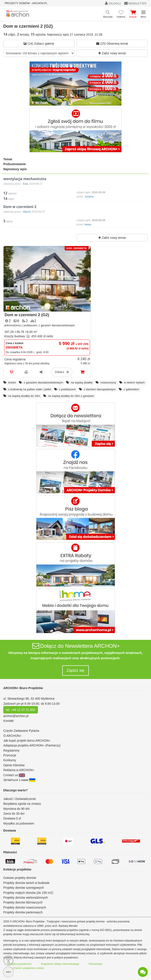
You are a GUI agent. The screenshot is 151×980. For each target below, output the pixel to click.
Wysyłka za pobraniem (19, 823)
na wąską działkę (82, 382)
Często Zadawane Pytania (21, 731)
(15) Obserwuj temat (112, 44)
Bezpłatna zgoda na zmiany (22, 804)
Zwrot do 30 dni (14, 814)
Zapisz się (75, 670)
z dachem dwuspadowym (100, 389)
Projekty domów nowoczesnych (25, 907)
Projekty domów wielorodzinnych (26, 898)
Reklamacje (96, 964)
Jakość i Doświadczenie (20, 799)
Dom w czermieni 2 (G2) (27, 315)
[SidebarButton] (8, 972)
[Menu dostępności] (8, 961)
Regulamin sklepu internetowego (60, 964)
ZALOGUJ (113, 3)
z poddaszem (67, 389)
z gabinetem (131, 389)
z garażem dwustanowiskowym (43, 382)
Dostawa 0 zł (12, 818)
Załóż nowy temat (112, 53)
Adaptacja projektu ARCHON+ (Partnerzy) (32, 745)
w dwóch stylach (134, 382)
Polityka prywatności (20, 964)
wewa (88, 224)
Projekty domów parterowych (23, 912)
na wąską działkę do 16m (24, 396)
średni (12, 382)
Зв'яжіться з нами (19, 780)
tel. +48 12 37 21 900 (21, 710)
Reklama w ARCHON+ (19, 770)
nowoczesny (108, 382)
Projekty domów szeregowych (24, 888)
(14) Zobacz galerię (39, 44)
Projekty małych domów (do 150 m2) (28, 893)
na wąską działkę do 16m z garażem (71, 396)
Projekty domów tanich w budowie (26, 883)
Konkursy (10, 760)
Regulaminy (11, 750)
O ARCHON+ (12, 736)
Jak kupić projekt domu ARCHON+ (27, 741)
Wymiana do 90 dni (16, 809)
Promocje (10, 755)
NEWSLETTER (135, 3)
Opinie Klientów (14, 765)
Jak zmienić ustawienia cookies (26, 968)
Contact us (14, 775)
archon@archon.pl (16, 716)
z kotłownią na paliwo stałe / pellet (30, 389)
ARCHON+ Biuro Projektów (23, 688)
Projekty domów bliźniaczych (23, 902)
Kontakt (8, 721)
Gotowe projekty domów (20, 878)
